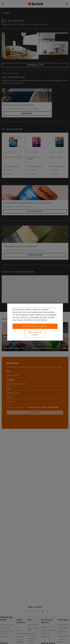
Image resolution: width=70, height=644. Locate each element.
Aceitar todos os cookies (35, 326)
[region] (35, 322)
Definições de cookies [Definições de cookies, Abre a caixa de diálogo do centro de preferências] (35, 334)
